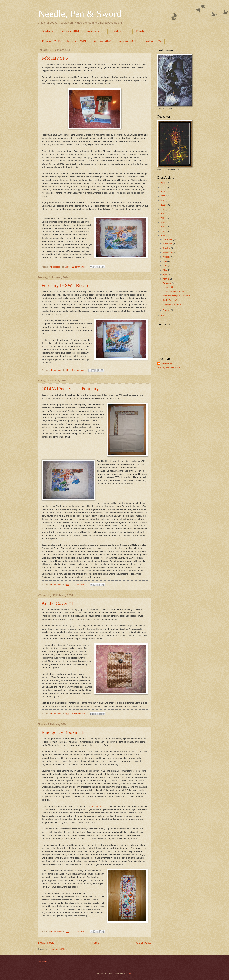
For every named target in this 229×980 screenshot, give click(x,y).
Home (95, 943)
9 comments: (78, 370)
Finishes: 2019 (76, 41)
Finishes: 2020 (102, 41)
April (165, 274)
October (167, 248)
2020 (163, 209)
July (165, 261)
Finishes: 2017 (145, 31)
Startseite (48, 31)
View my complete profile (169, 368)
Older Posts (144, 943)
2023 (163, 196)
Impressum (42, 961)
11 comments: (79, 267)
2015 (163, 231)
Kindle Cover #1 (57, 603)
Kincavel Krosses (99, 806)
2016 (163, 227)
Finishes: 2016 (120, 31)
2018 (163, 218)
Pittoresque (166, 364)
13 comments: (79, 932)
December (168, 239)
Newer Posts (46, 943)
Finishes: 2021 (127, 41)
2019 (163, 214)
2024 (163, 192)
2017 (163, 222)
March (166, 279)
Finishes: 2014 (70, 31)
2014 (163, 236)
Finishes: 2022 (152, 41)
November (168, 244)
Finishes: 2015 (95, 31)
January (167, 310)
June (166, 266)
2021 (163, 205)
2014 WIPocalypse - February (70, 389)
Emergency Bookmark (63, 732)
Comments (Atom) (59, 949)
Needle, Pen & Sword (80, 14)
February (167, 283)
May (165, 270)
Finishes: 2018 (51, 41)
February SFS (55, 58)
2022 (163, 200)
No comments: (79, 714)
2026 (163, 183)
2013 (163, 316)
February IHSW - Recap (65, 285)
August (167, 257)
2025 (163, 187)
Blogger (129, 974)
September (168, 253)
